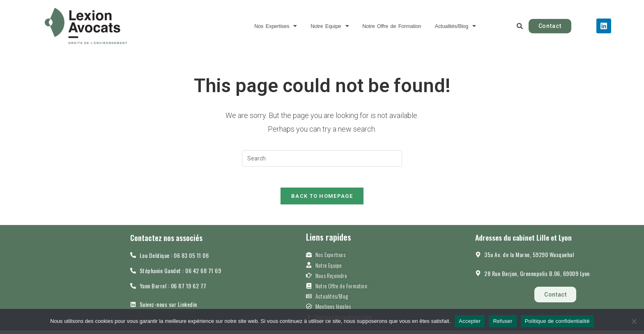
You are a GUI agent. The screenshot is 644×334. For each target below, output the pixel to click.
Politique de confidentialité (557, 321)
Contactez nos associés (170, 241)
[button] (260, 26)
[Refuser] (634, 321)
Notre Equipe (322, 26)
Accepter (470, 321)
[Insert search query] (322, 158)
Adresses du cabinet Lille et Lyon (531, 241)
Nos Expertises (260, 26)
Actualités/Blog (471, 26)
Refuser (503, 321)
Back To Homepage (322, 200)
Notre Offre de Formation (396, 26)
